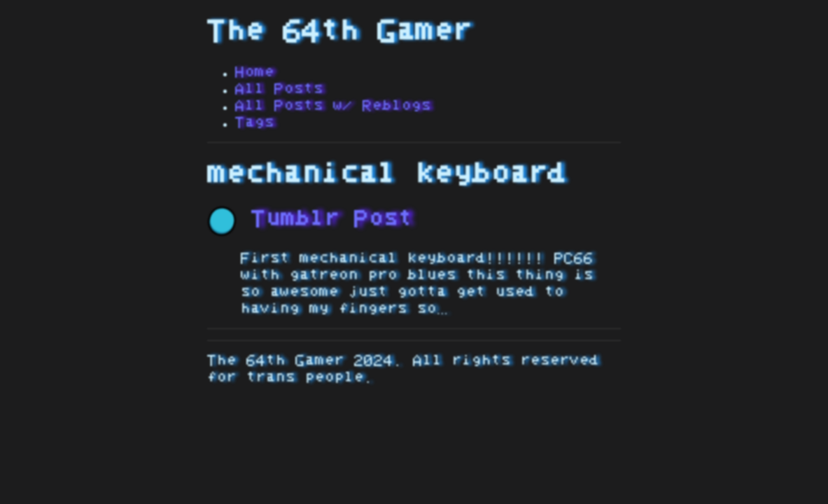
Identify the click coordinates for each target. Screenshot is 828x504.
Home (255, 72)
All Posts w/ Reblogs (333, 106)
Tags (255, 122)
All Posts (279, 89)
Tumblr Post (310, 219)
